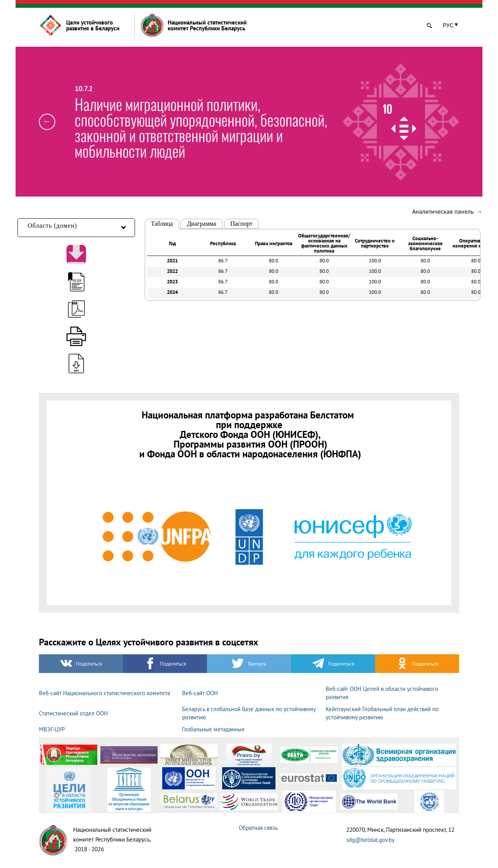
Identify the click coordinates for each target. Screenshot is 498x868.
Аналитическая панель (447, 211)
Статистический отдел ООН (73, 713)
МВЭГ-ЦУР (52, 729)
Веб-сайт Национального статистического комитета (104, 693)
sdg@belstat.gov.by (370, 840)
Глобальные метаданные (213, 729)
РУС (448, 25)
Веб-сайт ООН (200, 693)
